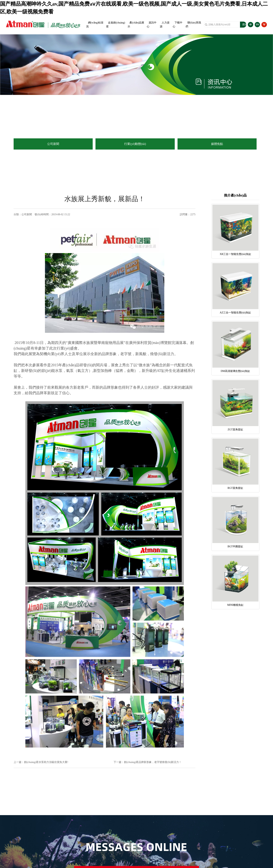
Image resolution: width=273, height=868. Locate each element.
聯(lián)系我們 (193, 25)
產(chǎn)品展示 (136, 25)
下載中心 (178, 25)
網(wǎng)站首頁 (95, 25)
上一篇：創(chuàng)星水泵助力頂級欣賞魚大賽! (41, 762)
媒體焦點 (217, 144)
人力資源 (165, 25)
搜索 (245, 24)
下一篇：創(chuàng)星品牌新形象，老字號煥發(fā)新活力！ (148, 762)
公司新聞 (53, 144)
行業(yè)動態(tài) (135, 144)
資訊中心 (152, 25)
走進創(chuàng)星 (116, 25)
